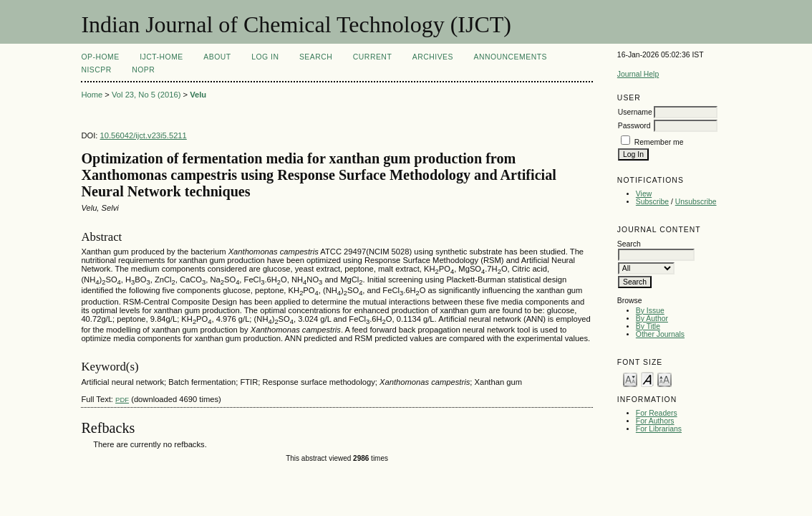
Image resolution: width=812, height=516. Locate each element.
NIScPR (96, 70)
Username (635, 112)
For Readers (657, 413)
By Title (648, 326)
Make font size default (647, 379)
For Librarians (659, 429)
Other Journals (660, 334)
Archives (433, 57)
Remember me (659, 142)
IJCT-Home (161, 57)
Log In (265, 57)
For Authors (655, 421)
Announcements (510, 57)
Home (92, 95)
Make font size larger (664, 379)
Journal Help (638, 74)
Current (372, 57)
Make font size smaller (630, 379)
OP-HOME (100, 57)
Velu (198, 95)
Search (316, 57)
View (644, 194)
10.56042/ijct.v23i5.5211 (144, 135)
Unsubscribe (696, 202)
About (217, 57)
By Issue (650, 311)
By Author (652, 319)
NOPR (143, 70)
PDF (122, 400)
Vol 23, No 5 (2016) (146, 95)
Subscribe (652, 202)
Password (634, 126)
